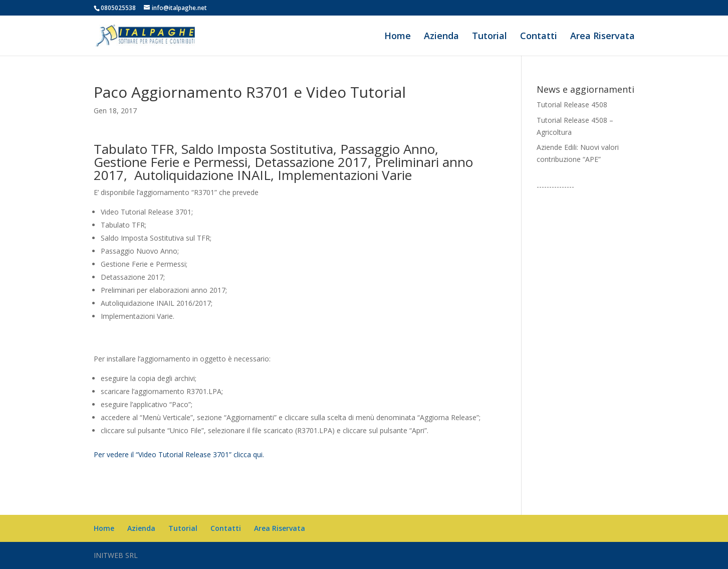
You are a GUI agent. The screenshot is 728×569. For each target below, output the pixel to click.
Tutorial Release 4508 (572, 105)
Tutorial (490, 37)
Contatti (539, 37)
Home (398, 37)
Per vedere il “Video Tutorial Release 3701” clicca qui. (179, 454)
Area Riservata (602, 37)
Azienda (441, 37)
